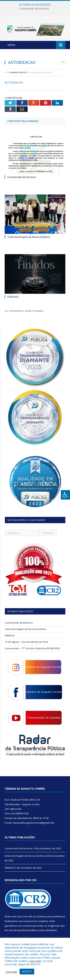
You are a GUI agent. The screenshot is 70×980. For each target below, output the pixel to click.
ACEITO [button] (27, 971)
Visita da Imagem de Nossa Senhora (29, 237)
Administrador (18, 72)
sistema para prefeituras (51, 916)
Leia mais (35, 961)
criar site (27, 916)
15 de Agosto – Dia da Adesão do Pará (26, 642)
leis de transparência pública (21, 930)
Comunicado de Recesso (34, 9)
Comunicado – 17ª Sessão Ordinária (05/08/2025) (32, 648)
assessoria (30, 921)
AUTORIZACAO (14, 82)
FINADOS (13, 297)
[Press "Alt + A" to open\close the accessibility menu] (65, 495)
